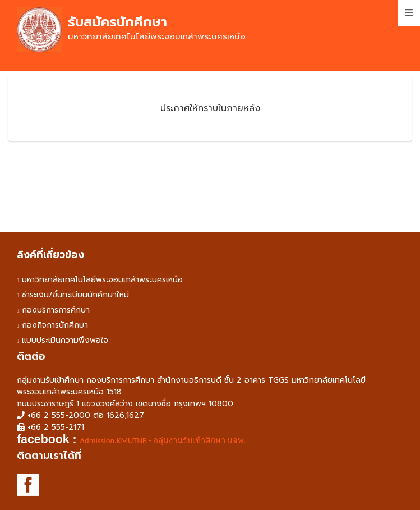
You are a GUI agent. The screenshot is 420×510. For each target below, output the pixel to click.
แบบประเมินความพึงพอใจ (65, 340)
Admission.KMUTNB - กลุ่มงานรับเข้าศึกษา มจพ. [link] (163, 440)
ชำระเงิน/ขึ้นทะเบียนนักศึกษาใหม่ (75, 295)
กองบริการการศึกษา (56, 310)
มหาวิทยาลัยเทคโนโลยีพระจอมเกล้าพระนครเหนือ (102, 280)
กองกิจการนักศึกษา (55, 325)
